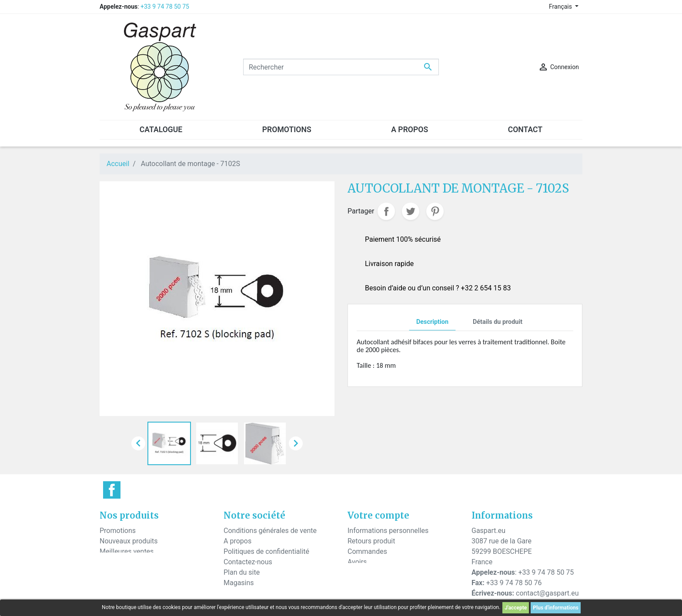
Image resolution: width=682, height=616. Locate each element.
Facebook (112, 490)
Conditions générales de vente (270, 531)
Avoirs (357, 562)
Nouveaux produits (129, 541)
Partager (386, 211)
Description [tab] (432, 322)
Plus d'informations (556, 608)
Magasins (239, 583)
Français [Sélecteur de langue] (561, 7)
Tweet (411, 211)
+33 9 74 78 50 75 (165, 7)
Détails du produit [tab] (498, 322)
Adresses (362, 572)
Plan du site (242, 572)
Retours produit (371, 541)
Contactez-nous (248, 562)
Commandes (367, 551)
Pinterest (435, 211)
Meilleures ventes (127, 551)
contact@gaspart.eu (547, 593)
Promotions (118, 531)
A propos (237, 541)
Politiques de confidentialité (266, 551)
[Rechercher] (341, 67)
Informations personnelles (388, 531)
